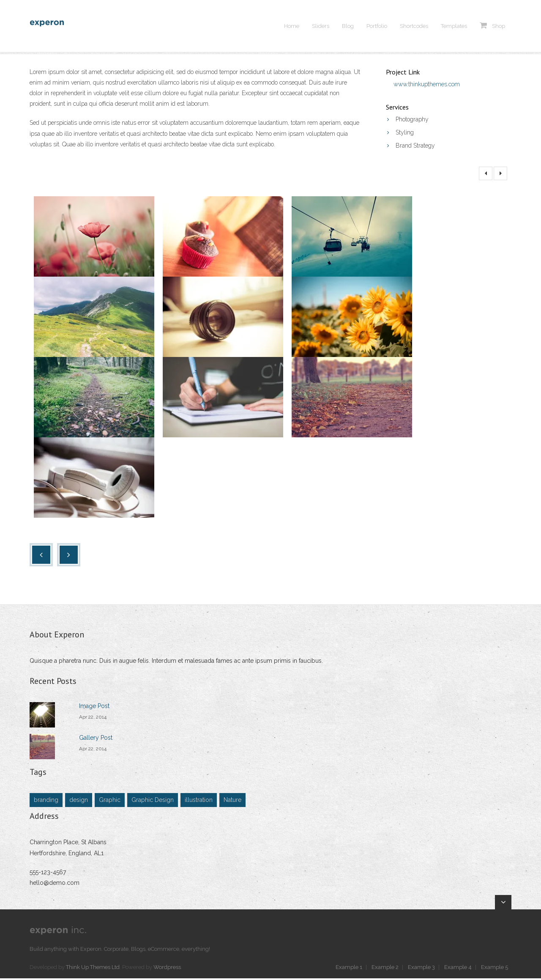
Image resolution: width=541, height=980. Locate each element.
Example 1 (349, 968)
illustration (199, 802)
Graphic (110, 802)
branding (46, 802)
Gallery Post (96, 739)
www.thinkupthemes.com (427, 85)
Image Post (94, 708)
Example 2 (385, 968)
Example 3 (421, 968)
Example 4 (458, 968)
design (79, 802)
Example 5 (495, 968)
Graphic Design (153, 802)
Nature (232, 802)
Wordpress (167, 968)
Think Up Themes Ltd (93, 968)
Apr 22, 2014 (93, 719)
